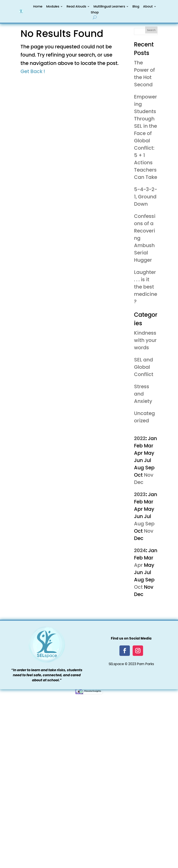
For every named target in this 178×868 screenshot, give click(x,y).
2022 (140, 438)
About (148, 6)
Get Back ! (33, 71)
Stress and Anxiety (143, 394)
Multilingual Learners (109, 6)
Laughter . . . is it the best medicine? (146, 287)
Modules (53, 6)
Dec (139, 482)
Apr (138, 565)
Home (38, 6)
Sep (150, 524)
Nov (149, 475)
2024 (140, 551)
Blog (136, 6)
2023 (140, 494)
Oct (138, 587)
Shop (95, 12)
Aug (139, 524)
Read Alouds (76, 6)
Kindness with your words (145, 340)
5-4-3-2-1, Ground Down (146, 197)
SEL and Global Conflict (144, 367)
